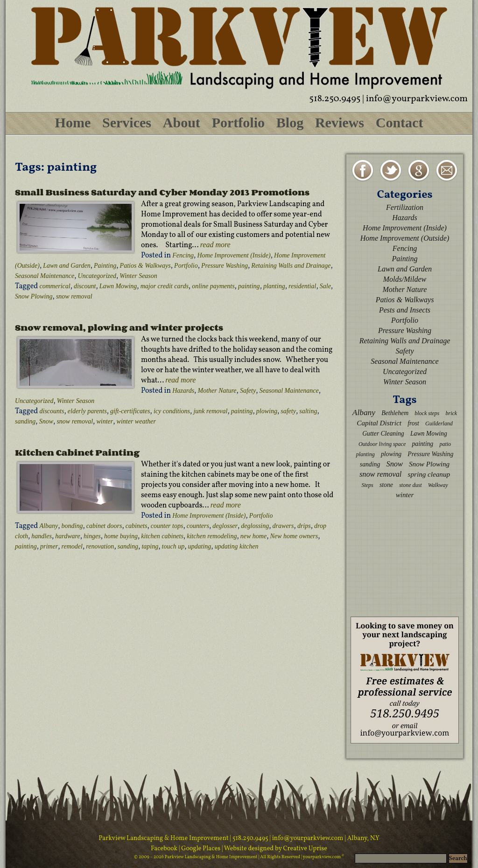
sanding (25, 421)
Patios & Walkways (145, 266)
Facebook (165, 849)
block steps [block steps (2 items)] (427, 413)
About (182, 122)
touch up (173, 546)
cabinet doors (104, 526)
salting (308, 411)
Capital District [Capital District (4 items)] (379, 423)
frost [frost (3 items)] (413, 423)
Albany (49, 526)
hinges (92, 536)
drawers (283, 526)
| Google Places (200, 849)
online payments (213, 286)
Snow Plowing (34, 296)
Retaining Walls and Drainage (291, 266)
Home (73, 122)
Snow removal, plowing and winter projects (119, 327)
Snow (46, 421)
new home (253, 536)
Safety (248, 391)
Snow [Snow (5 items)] (394, 464)
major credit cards (165, 286)
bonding (72, 526)
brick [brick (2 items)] (451, 413)
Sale (325, 286)
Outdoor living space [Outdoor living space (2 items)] (382, 444)
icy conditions (172, 411)
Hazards (183, 391)
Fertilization (405, 207)
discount (85, 286)
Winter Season (138, 276)
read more (215, 245)
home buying (121, 536)
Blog (290, 122)
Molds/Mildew (405, 279)
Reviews (340, 122)
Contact (400, 122)
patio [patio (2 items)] (445, 444)
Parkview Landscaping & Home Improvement (164, 838)
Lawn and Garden (67, 266)
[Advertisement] (405, 557)
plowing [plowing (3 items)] (391, 454)
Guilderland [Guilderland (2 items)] (439, 424)
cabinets (137, 526)
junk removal (210, 411)
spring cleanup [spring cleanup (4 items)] (429, 474)
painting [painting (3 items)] (422, 444)
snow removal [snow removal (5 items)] (380, 474)
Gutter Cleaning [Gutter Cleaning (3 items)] (383, 434)
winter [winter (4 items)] (405, 495)
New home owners (294, 536)
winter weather (136, 421)
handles (42, 536)
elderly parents (87, 411)
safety (288, 411)
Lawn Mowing (118, 286)
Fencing (183, 255)
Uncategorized (97, 276)
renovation (100, 546)
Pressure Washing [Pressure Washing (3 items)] (430, 454)
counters (198, 526)
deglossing (255, 526)
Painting (105, 266)
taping (150, 546)
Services (127, 122)
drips (304, 526)
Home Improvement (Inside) (234, 255)
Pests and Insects (405, 310)
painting (249, 286)
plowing (267, 411)
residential (302, 286)
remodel (72, 546)
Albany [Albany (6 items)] (364, 413)
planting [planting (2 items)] (366, 454)
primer (49, 546)
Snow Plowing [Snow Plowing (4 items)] (429, 464)
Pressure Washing (225, 266)
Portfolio (238, 122)
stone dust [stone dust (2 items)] (410, 485)
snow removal (74, 296)
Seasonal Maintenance (45, 276)
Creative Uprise (305, 849)
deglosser (225, 526)
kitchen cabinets (162, 536)
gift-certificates (130, 411)
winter (105, 421)
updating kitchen (237, 546)
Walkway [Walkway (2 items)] (438, 485)
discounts (52, 411)
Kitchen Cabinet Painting (77, 452)
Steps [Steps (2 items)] (367, 485)
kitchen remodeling (212, 536)
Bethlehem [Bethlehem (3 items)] (395, 413)
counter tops (167, 526)
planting (274, 286)
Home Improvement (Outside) (405, 238)
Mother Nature (217, 391)
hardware (67, 536)
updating (200, 546)
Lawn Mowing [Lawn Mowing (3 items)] (429, 434)
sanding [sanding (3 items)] (370, 464)
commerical (55, 286)
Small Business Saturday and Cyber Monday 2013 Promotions (162, 192)
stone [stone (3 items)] (386, 485)
